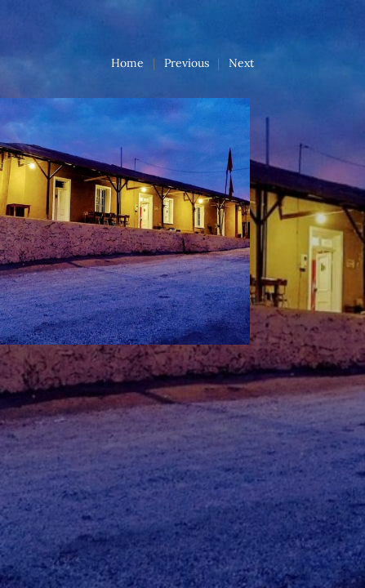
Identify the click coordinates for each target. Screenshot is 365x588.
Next (241, 63)
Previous (187, 63)
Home (127, 63)
